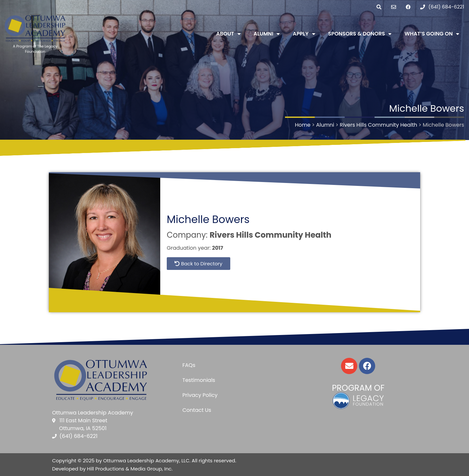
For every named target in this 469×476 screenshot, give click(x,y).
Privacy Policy (200, 395)
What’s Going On (432, 34)
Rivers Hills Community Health (270, 235)
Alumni (267, 34)
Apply (304, 34)
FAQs (189, 365)
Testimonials (199, 380)
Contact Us (197, 410)
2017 (218, 248)
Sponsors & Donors (360, 34)
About (228, 34)
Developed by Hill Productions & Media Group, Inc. (112, 469)
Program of (358, 388)
